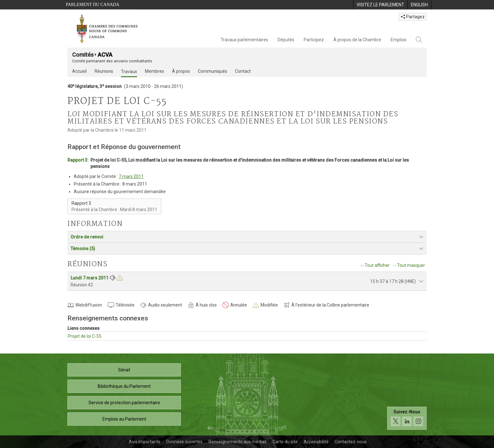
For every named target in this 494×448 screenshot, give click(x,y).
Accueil (79, 71)
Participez (314, 40)
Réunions (104, 71)
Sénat (124, 370)
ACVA (105, 55)
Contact (243, 71)
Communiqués (213, 71)
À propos (181, 71)
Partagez (413, 17)
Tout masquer (411, 265)
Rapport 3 (77, 160)
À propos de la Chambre (357, 40)
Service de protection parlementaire (124, 403)
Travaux (129, 72)
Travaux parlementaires (244, 40)
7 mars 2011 (131, 176)
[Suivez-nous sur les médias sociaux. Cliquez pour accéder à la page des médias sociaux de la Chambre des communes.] (407, 418)
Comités (83, 55)
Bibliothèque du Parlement (124, 386)
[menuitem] (380, 5)
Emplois (399, 40)
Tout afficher (377, 265)
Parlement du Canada (93, 5)
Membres (155, 71)
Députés (286, 40)
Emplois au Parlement (124, 419)
